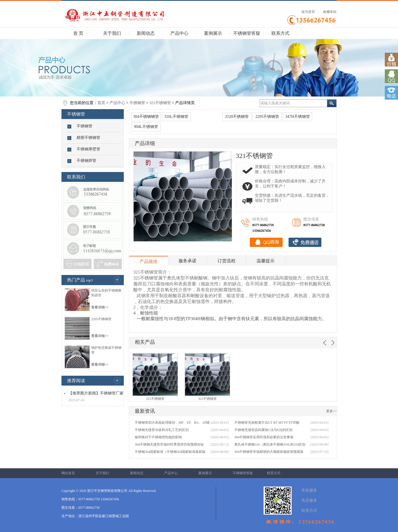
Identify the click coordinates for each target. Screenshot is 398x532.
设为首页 (308, 12)
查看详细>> (100, 307)
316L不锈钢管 (176, 117)
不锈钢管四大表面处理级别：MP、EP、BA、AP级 (172, 423)
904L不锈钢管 (146, 127)
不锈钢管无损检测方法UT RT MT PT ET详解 (267, 423)
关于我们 (112, 33)
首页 (101, 103)
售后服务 (309, 500)
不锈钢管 (137, 103)
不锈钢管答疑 (247, 33)
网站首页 (68, 473)
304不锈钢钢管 (146, 117)
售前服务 (309, 490)
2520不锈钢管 (237, 117)
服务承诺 (187, 261)
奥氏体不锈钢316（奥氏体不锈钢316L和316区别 (270, 444)
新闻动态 (146, 33)
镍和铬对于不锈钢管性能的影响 (158, 437)
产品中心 (179, 33)
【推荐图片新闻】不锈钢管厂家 (96, 393)
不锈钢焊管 (86, 161)
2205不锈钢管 (101, 319)
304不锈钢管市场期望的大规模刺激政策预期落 (269, 452)
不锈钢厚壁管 (88, 149)
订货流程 (227, 261)
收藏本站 (330, 12)
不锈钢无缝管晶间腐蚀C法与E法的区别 (263, 430)
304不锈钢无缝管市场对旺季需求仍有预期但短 (169, 444)
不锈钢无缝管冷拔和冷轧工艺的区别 (162, 430)
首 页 (78, 33)
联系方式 (280, 33)
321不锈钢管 (160, 103)
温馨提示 (266, 261)
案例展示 (213, 33)
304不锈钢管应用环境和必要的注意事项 (264, 437)
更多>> (331, 411)
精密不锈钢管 (88, 138)
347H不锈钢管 (297, 117)
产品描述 (148, 261)
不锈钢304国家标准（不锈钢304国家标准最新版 (170, 452)
